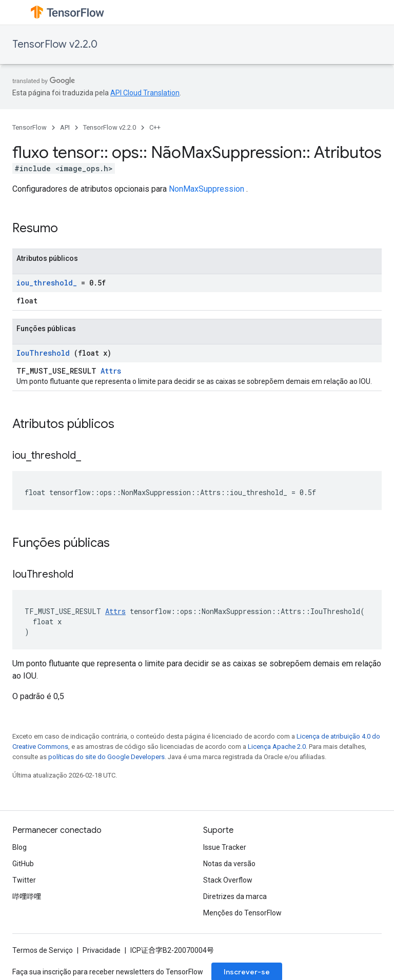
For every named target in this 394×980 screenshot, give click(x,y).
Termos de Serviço (43, 950)
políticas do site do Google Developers (106, 757)
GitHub (23, 864)
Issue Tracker (225, 847)
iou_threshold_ (47, 283)
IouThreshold (43, 353)
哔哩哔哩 (27, 896)
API (65, 127)
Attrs (111, 371)
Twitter (24, 880)
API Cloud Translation (145, 93)
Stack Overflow (228, 880)
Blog (19, 847)
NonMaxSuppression (206, 189)
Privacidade (102, 950)
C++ (155, 127)
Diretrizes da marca (235, 896)
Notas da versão (229, 864)
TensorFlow (29, 127)
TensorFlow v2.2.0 (55, 44)
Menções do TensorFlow (242, 913)
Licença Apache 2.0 (277, 747)
